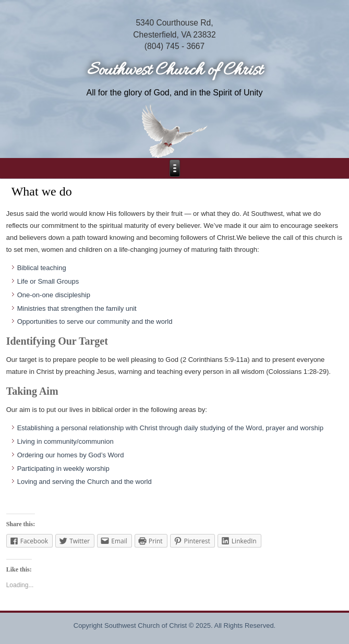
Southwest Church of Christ (175, 71)
